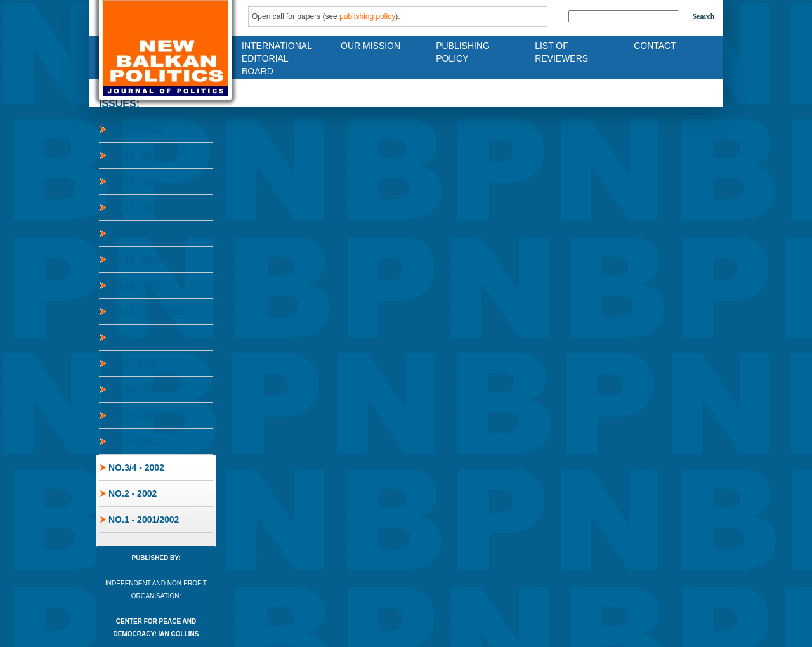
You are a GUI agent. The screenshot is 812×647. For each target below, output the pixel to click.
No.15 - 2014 (135, 207)
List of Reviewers (561, 51)
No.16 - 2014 (135, 181)
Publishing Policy (463, 51)
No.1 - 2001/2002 (144, 520)
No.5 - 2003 (133, 441)
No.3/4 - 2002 (136, 467)
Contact (655, 46)
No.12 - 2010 (135, 285)
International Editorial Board (273, 51)
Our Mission (370, 46)
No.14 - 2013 (135, 233)
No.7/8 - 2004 (136, 389)
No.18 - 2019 (135, 129)
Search (703, 16)
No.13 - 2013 (135, 259)
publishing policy (367, 16)
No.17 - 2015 (135, 155)
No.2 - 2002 (133, 493)
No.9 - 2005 (133, 363)
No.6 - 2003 (133, 415)
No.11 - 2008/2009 (146, 311)
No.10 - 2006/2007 (146, 337)
